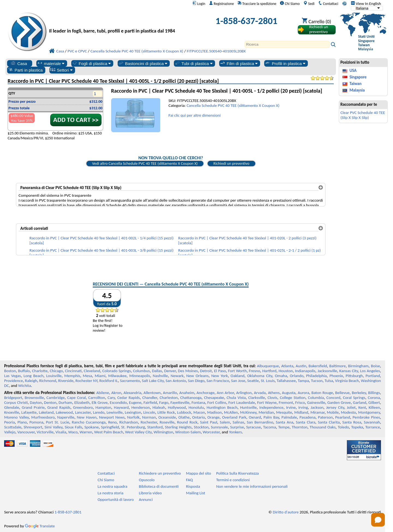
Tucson (317, 381)
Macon (199, 412)
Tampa (303, 381)
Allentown (152, 393)
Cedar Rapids (129, 398)
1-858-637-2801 (247, 21)
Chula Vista (236, 398)
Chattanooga (191, 398)
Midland (301, 412)
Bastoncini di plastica (143, 63)
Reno (112, 422)
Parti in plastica (25, 70)
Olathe (184, 417)
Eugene (135, 402)
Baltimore (338, 366)
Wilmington (163, 432)
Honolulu (196, 407)
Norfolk (133, 417)
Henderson (141, 407)
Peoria (9, 422)
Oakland (238, 376)
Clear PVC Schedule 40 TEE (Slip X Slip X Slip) (363, 115)
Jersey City (335, 407)
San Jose (238, 381)
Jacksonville (327, 371)
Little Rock (166, 412)
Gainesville (316, 402)
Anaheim (187, 393)
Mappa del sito (199, 473)
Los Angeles (370, 371)
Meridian (266, 412)
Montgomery (369, 412)
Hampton (103, 407)
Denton (50, 402)
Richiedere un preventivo (160, 473)
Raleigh (31, 381)
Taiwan (355, 84)
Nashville (160, 376)
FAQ (190, 480)
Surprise (237, 427)
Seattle (253, 381)
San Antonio (176, 381)
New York (220, 376)
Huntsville (248, 407)
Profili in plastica (285, 63)
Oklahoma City (260, 376)
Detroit (206, 371)
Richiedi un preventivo (231, 163)
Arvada (260, 393)
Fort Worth (237, 371)
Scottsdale (13, 427)
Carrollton (97, 398)
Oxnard (255, 417)
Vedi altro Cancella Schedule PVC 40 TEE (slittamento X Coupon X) (145, 163)
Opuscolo (147, 480)
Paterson (325, 417)
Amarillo (170, 393)
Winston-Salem (188, 432)
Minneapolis (140, 376)
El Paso (220, 371)
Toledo (343, 427)
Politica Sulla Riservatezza (237, 473)
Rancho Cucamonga (89, 422)
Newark (177, 376)
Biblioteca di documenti (159, 486)
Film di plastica (239, 63)
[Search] (287, 44)
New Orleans (198, 376)
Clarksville (257, 398)
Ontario (199, 417)
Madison (215, 412)
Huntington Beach (222, 407)
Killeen (374, 407)
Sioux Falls (73, 427)
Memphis (72, 376)
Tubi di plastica (193, 63)
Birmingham (358, 366)
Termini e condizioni (233, 480)
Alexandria (133, 393)
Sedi (309, 4)
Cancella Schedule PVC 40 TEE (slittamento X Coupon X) (233, 105)
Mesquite (284, 412)
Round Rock (187, 422)
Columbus (141, 371)
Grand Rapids (59, 407)
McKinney (248, 412)
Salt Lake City (153, 381)
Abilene (103, 393)
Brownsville (34, 398)
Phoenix (336, 376)
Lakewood (64, 412)
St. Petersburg (133, 427)
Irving (303, 407)
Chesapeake (214, 398)
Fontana (198, 402)
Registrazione (221, 4)
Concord (333, 398)
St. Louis (268, 381)
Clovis (272, 398)
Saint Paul (209, 422)
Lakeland (46, 412)
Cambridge (56, 398)
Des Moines (188, 371)
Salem (225, 422)
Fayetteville (180, 402)
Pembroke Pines (366, 417)
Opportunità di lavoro (116, 499)
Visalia (61, 432)
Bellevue (342, 393)
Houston (286, 371)
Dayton (36, 402)
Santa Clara (306, 422)
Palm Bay (271, 417)
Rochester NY (86, 381)
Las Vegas (12, 376)
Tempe (284, 427)
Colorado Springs (117, 371)
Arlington (244, 393)
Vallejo (10, 432)
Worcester (211, 432)
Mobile (333, 412)
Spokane (91, 427)
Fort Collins (217, 402)
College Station (293, 398)
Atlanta (287, 366)
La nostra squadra (113, 486)
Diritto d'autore (286, 512)
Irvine (291, 407)
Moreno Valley (16, 417)
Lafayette (29, 412)
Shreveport (33, 427)
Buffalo (24, 371)
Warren (86, 432)
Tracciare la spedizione (257, 4)
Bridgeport (13, 398)
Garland (360, 402)
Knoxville (12, 412)
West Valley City (138, 432)
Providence (14, 381)
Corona (374, 398)
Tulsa (329, 381)
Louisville (54, 376)
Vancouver (26, 432)
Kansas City (349, 371)
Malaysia (357, 90)
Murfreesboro (43, 417)
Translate (40, 526)
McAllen (231, 412)
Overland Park (234, 417)
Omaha (281, 376)
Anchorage (206, 393)
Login (199, 4)
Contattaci (328, 4)
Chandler (150, 398)
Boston (10, 371)
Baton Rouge (322, 393)
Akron (116, 393)
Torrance (373, 427)
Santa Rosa (352, 422)
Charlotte (40, 371)
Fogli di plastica (91, 63)
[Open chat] (378, 520)
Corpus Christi (16, 402)
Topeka (357, 427)
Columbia (316, 398)
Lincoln (149, 412)
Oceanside (167, 417)
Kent (362, 407)
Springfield (110, 427)
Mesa (88, 376)
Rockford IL (109, 381)
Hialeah (159, 407)
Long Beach (33, 376)
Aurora (303, 393)
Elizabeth (82, 402)
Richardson (129, 422)
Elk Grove (100, 402)
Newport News (112, 417)
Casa (19, 63)
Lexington (133, 412)
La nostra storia (111, 493)
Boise (375, 366)
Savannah (372, 422)
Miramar (317, 412)
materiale (51, 63)
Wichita (24, 386)
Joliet (351, 407)
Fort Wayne (267, 402)
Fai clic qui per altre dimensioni (194, 115)
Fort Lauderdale (242, 402)
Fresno (254, 371)
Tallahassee (286, 381)
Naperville (66, 417)
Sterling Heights (178, 427)
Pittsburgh (354, 376)
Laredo (99, 412)
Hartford (269, 371)
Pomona (36, 422)
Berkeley (359, 393)
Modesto (348, 412)
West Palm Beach (109, 432)
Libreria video (150, 493)
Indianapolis (305, 371)
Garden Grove (339, 402)
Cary (111, 398)
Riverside (66, 381)
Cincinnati (73, 371)
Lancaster (83, 412)
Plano (22, 422)
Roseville (167, 422)
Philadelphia (317, 376)
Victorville (45, 432)
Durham (65, 402)
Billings (374, 393)
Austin (301, 366)
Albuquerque (268, 366)
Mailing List (196, 493)
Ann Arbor (225, 393)
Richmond (48, 381)
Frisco (300, 402)
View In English (366, 4)
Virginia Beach (347, 381)
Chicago (56, 371)
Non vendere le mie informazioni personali (252, 486)
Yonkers (235, 432)
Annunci (146, 499)
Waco (73, 432)
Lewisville (114, 412)
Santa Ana (284, 422)
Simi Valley (53, 427)
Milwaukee (117, 376)
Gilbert (374, 402)
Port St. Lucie (57, 422)
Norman (149, 417)
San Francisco (218, 381)
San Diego (196, 381)
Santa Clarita (329, 422)
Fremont (286, 402)
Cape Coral (76, 398)
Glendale (12, 407)
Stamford (155, 427)
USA (353, 70)
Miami (100, 376)
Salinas (238, 422)
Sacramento (130, 381)
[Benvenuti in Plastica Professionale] (122, 22)
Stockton (201, 427)
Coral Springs (354, 398)
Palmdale (289, 417)
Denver (170, 371)
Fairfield (150, 402)
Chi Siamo (290, 4)
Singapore (358, 77)
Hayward (121, 407)
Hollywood (177, 407)
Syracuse (254, 427)
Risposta (193, 486)
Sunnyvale (220, 427)
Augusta (289, 393)
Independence (271, 407)
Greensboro (83, 407)
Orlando (297, 376)
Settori (61, 70)
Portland (373, 376)
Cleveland (92, 371)
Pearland (343, 417)
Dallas (157, 371)
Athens (274, 393)
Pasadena (307, 417)
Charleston (169, 398)
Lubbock (184, 412)
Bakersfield (318, 366)
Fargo (164, 402)
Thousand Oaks (323, 427)
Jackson (317, 407)
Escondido (118, 402)
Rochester (149, 422)
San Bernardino (260, 422)
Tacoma (270, 427)
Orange (214, 417)
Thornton (300, 427)
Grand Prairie (33, 407)
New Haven (87, 417)
